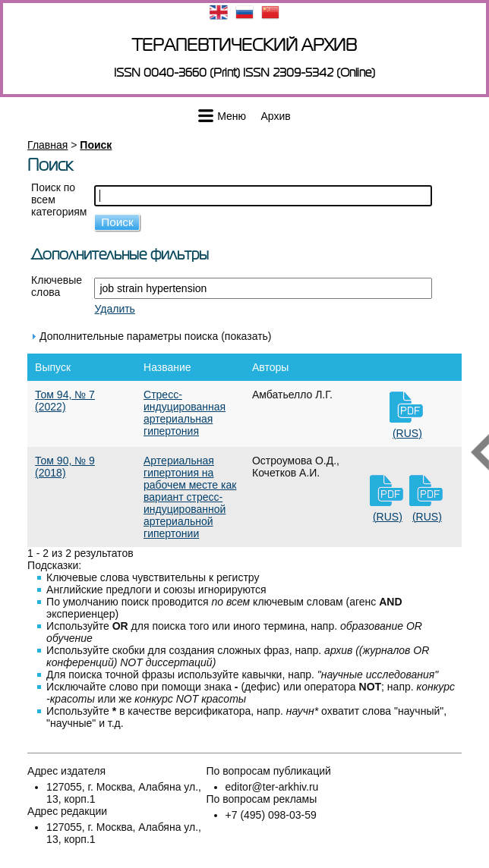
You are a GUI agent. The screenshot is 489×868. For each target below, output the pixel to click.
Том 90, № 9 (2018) (65, 467)
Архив (276, 116)
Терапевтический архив (244, 45)
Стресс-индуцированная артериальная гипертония (185, 413)
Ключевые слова (57, 286)
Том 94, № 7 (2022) (65, 401)
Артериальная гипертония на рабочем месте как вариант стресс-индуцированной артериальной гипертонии (190, 497)
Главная (47, 145)
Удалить (114, 309)
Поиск (96, 145)
